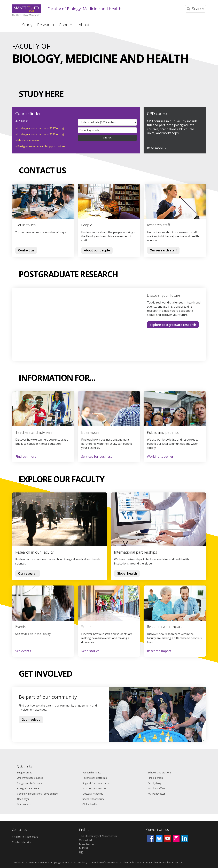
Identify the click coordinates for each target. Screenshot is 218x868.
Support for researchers (96, 783)
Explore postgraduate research (173, 325)
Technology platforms (95, 778)
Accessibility (80, 862)
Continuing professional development (38, 794)
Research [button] (46, 25)
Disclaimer (19, 862)
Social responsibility (93, 799)
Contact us (26, 250)
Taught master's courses (31, 783)
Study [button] (27, 25)
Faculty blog (154, 783)
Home (14, 24)
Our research (28, 573)
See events (23, 651)
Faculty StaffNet (157, 788)
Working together (160, 456)
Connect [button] (66, 25)
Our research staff (163, 250)
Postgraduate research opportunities (41, 146)
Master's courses (28, 140)
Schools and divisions (160, 772)
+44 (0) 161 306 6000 (25, 837)
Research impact (159, 651)
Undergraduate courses (30, 778)
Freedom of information (105, 862)
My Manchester (156, 794)
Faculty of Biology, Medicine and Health (84, 9)
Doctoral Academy (93, 794)
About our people (97, 250)
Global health (127, 573)
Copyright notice (60, 862)
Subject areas (25, 772)
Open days (23, 799)
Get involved (31, 719)
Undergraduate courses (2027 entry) (41, 128)
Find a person (155, 778)
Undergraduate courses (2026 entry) (41, 134)
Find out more (26, 457)
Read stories (90, 651)
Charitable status (132, 862)
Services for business (97, 456)
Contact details (21, 842)
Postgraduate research (30, 788)
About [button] (84, 25)
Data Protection (38, 862)
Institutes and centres (94, 788)
